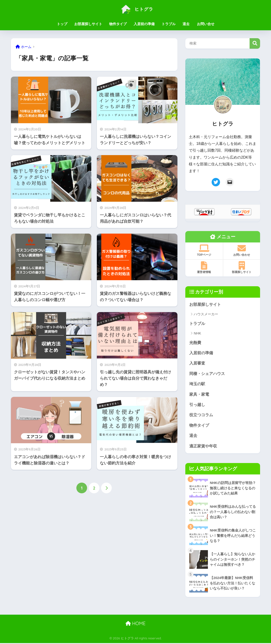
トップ (62, 24)
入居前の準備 (144, 24)
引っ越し (197, 405)
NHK (197, 333)
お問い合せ (206, 24)
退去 (186, 24)
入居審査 (197, 364)
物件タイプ (118, 24)
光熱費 (195, 343)
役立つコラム (201, 416)
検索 (255, 43)
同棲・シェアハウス (207, 374)
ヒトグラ (135, 9)
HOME (135, 624)
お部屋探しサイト (88, 24)
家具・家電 (199, 395)
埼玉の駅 (197, 384)
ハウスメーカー (206, 314)
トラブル (169, 24)
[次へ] (106, 488)
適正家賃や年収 (203, 447)
